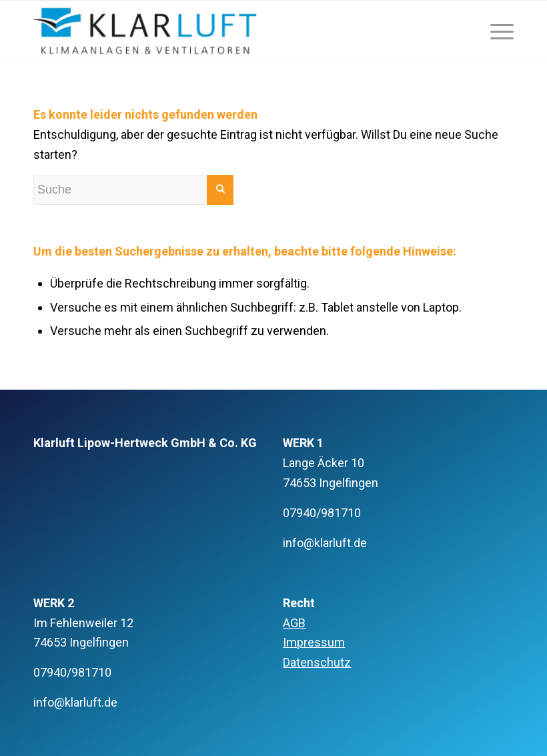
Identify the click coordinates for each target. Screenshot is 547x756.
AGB (294, 623)
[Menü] (495, 31)
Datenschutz (317, 662)
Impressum (314, 642)
